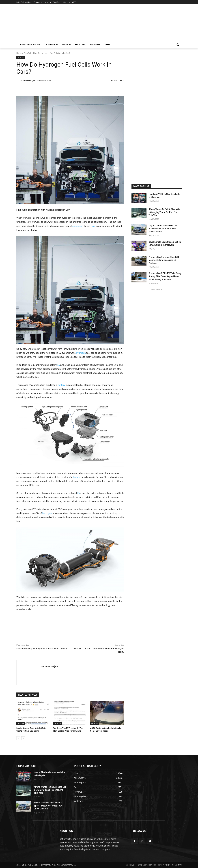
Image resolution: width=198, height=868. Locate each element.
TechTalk (27, 53)
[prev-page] (18, 738)
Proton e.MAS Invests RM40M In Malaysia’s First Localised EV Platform (164, 260)
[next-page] (23, 738)
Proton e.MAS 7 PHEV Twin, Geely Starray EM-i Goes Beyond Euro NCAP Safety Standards (165, 276)
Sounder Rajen (29, 81)
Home (19, 53)
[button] (178, 45)
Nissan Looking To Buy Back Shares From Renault (42, 649)
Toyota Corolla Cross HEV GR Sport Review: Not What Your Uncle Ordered (163, 229)
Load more (157, 289)
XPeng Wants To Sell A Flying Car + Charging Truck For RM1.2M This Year (165, 212)
